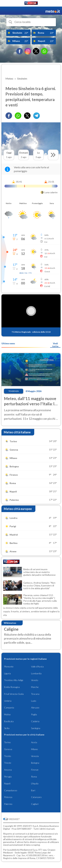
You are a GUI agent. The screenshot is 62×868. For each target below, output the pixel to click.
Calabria (35, 721)
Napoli (7, 783)
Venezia (35, 756)
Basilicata (9, 721)
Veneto (35, 680)
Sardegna (36, 728)
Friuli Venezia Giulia (14, 694)
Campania (9, 708)
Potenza (8, 797)
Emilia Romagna (12, 687)
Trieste (8, 763)
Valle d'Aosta (37, 666)
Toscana (35, 694)
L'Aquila (35, 783)
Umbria (8, 701)
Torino (7, 742)
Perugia (8, 777)
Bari (33, 790)
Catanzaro (36, 797)
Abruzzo (35, 708)
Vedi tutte (55, 345)
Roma (34, 777)
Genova (8, 749)
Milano (34, 749)
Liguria (7, 673)
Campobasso (11, 790)
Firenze (35, 770)
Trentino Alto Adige (14, 680)
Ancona (8, 770)
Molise (7, 714)
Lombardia (36, 673)
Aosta (34, 742)
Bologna (35, 763)
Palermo (8, 804)
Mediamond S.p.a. (29, 850)
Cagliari (35, 804)
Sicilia (7, 728)
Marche (35, 687)
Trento (8, 756)
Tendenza (14, 391)
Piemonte (9, 666)
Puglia (34, 714)
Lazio (34, 701)
